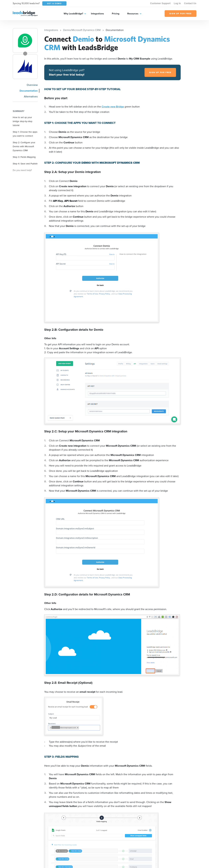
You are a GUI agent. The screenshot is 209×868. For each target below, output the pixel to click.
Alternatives (31, 96)
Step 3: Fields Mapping (24, 157)
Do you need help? (22, 170)
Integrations (97, 14)
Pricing (116, 14)
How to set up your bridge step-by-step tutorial (23, 121)
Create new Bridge (113, 107)
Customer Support (160, 3)
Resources (133, 14)
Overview (32, 85)
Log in (177, 3)
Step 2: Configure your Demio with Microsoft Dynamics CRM (24, 146)
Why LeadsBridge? (73, 14)
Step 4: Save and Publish (25, 164)
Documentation (29, 91)
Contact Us (190, 3)
